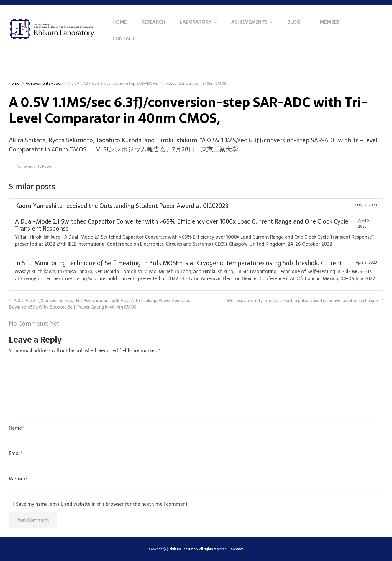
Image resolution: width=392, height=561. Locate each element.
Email (16, 453)
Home (120, 22)
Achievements (249, 22)
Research (153, 22)
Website (18, 479)
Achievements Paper (44, 83)
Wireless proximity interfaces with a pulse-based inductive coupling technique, (303, 301)
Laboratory (196, 22)
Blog (294, 22)
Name (16, 428)
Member (330, 22)
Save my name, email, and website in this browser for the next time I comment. (102, 504)
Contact (124, 38)
